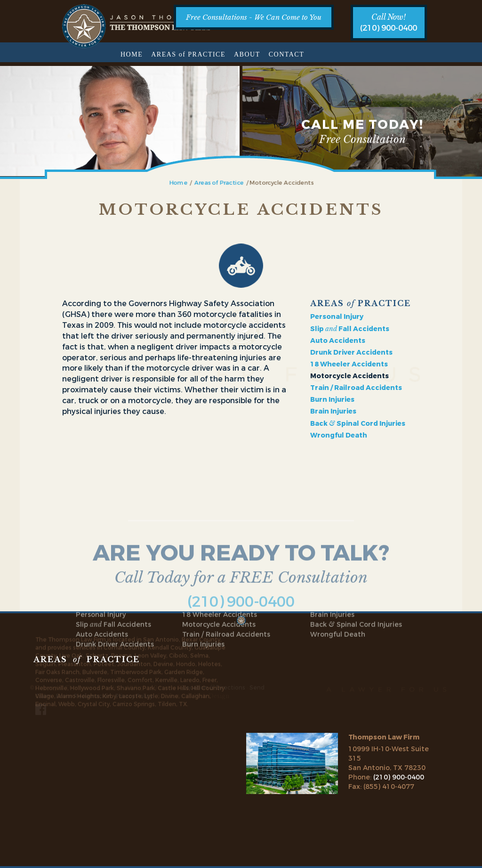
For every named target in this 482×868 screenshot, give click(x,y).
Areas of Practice (221, 183)
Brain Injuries (333, 410)
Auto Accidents (338, 339)
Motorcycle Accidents (219, 563)
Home (132, 54)
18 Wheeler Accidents (349, 363)
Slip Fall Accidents (350, 328)
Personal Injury (337, 315)
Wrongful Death (339, 434)
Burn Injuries (332, 398)
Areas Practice (188, 54)
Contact (287, 54)
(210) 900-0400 (389, 28)
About (247, 54)
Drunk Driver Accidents (351, 351)
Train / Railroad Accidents (356, 386)
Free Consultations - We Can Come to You (254, 17)
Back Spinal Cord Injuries (358, 422)
